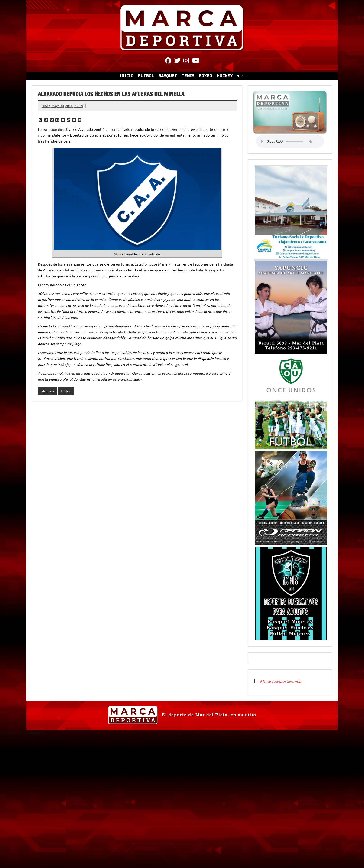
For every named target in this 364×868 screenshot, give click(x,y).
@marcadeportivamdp (281, 681)
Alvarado (47, 391)
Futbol (66, 391)
